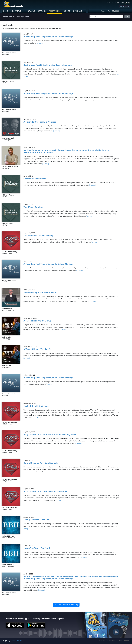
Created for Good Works (35, 179)
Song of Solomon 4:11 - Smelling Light (41, 463)
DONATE (67, 11)
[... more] (40, 43)
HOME (6, 11)
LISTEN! (78, 11)
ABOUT (17, 11)
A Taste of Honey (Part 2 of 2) (37, 321)
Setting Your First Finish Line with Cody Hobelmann (48, 65)
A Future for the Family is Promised (40, 122)
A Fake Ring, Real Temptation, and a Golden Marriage (48, 37)
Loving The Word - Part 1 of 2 (37, 548)
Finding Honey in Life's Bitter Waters (41, 292)
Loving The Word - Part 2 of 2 (37, 520)
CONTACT (30, 11)
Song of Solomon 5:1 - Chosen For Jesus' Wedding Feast (50, 435)
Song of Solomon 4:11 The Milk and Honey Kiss (45, 491)
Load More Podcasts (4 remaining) (66, 605)
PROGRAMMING (55, 11)
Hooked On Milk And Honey (37, 406)
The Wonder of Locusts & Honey (38, 236)
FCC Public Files (18, 641)
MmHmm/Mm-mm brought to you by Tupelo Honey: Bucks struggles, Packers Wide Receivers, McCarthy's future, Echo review (67, 151)
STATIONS (42, 11)
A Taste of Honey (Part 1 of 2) (37, 349)
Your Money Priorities (33, 207)
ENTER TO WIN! (125, 6)
